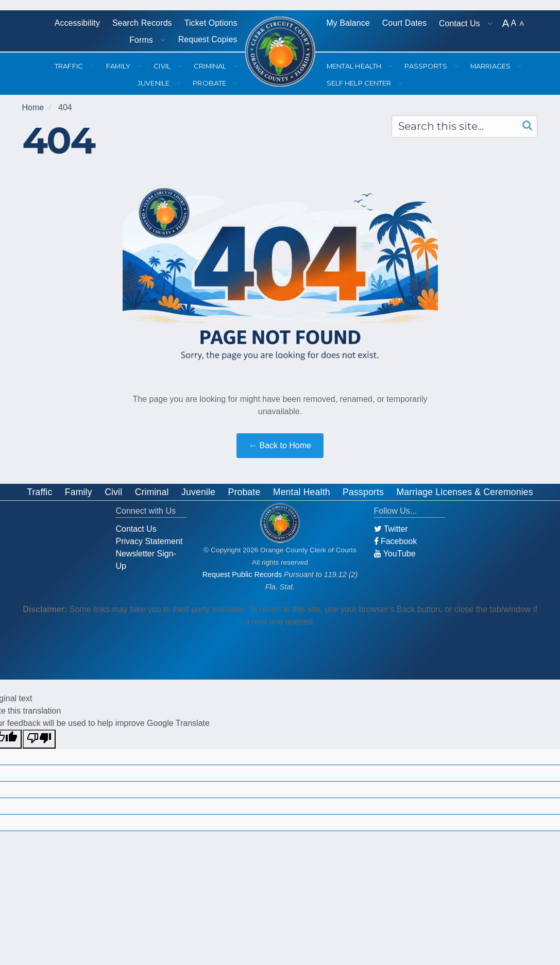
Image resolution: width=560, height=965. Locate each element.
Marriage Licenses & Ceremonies (464, 492)
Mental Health (302, 492)
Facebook (396, 541)
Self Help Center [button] (360, 83)
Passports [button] (426, 66)
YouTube (395, 554)
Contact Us (136, 529)
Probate (244, 492)
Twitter (391, 529)
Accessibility (77, 23)
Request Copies (208, 39)
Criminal (152, 492)
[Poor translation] (39, 739)
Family (79, 492)
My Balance (348, 23)
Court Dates (404, 23)
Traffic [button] (70, 66)
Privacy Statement (149, 541)
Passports (363, 492)
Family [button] (119, 66)
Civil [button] (163, 66)
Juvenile (198, 492)
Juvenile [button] (154, 83)
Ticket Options (211, 23)
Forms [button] (142, 40)
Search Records (142, 23)
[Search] (525, 126)
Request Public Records (242, 574)
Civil (113, 492)
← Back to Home (280, 445)
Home (33, 107)
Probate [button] (210, 83)
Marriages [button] (491, 66)
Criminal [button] (211, 66)
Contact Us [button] (461, 23)
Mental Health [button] (355, 66)
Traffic (39, 492)
